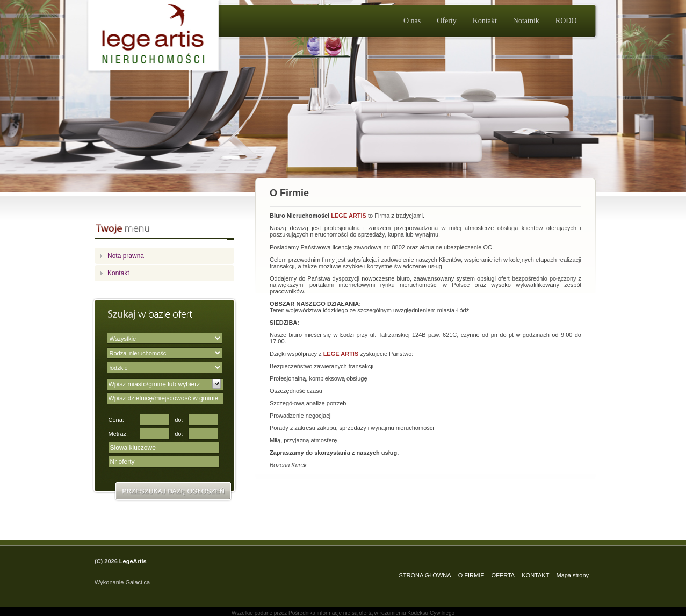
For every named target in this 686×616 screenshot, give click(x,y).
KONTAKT (535, 575)
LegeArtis (133, 561)
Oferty (447, 21)
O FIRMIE (471, 575)
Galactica (138, 582)
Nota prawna (126, 256)
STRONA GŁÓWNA (425, 575)
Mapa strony (572, 575)
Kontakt (485, 21)
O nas (412, 21)
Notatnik (526, 21)
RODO (566, 21)
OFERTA (503, 575)
